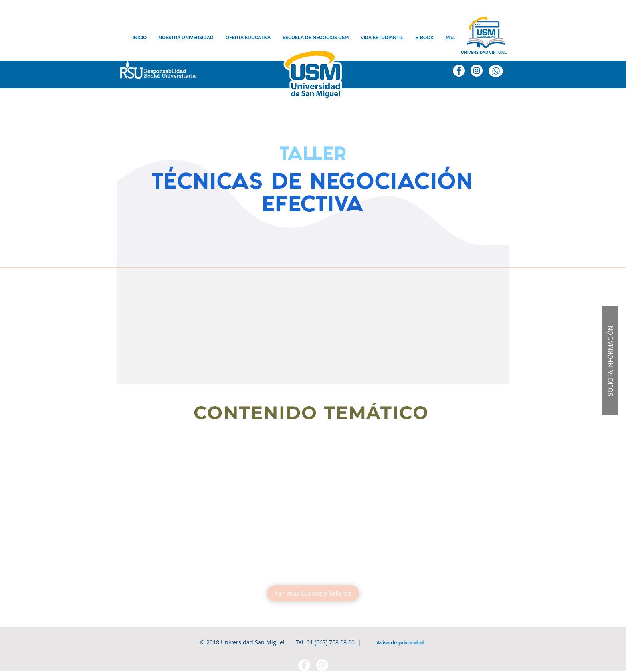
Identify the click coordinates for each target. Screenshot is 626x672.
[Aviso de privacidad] (400, 643)
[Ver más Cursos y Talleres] (313, 593)
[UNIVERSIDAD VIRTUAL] (484, 53)
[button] (156, 71)
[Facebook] (459, 71)
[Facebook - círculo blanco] (304, 665)
